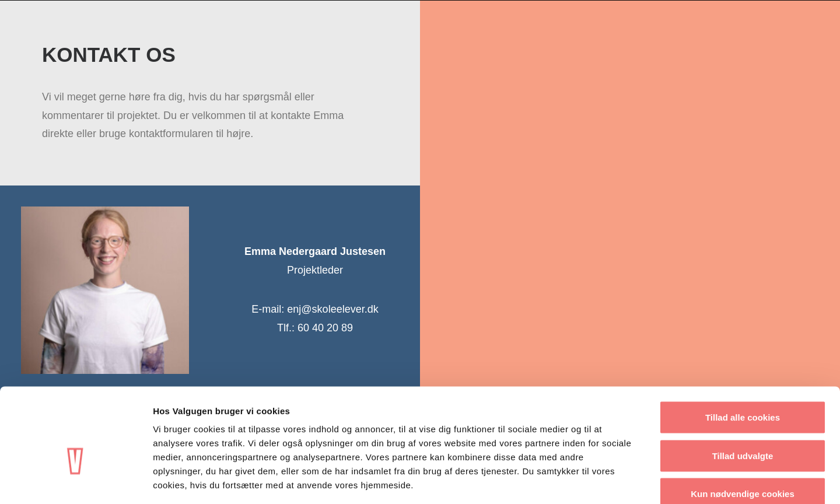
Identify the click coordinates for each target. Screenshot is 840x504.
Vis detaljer (606, 481)
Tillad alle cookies (743, 351)
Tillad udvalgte (743, 389)
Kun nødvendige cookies (743, 427)
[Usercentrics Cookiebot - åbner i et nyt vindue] (76, 481)
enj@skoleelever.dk (332, 309)
